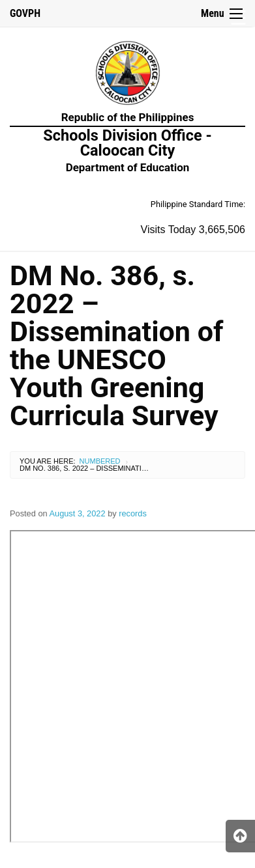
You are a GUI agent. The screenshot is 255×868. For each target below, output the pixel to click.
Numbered (100, 461)
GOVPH (25, 13)
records (133, 513)
